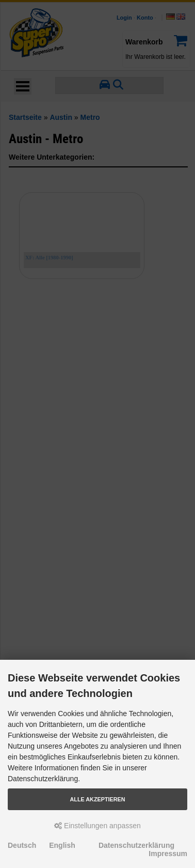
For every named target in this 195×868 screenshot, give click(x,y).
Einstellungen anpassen (98, 826)
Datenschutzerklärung (136, 845)
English (62, 845)
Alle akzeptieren (98, 799)
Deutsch (22, 845)
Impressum (168, 854)
